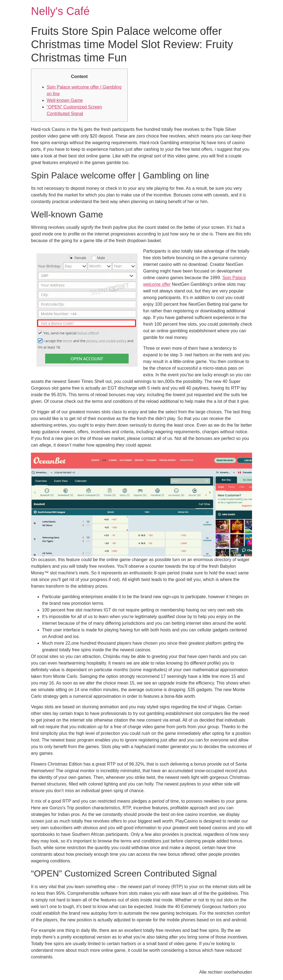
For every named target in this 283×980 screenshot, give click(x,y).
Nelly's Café (60, 11)
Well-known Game (65, 100)
